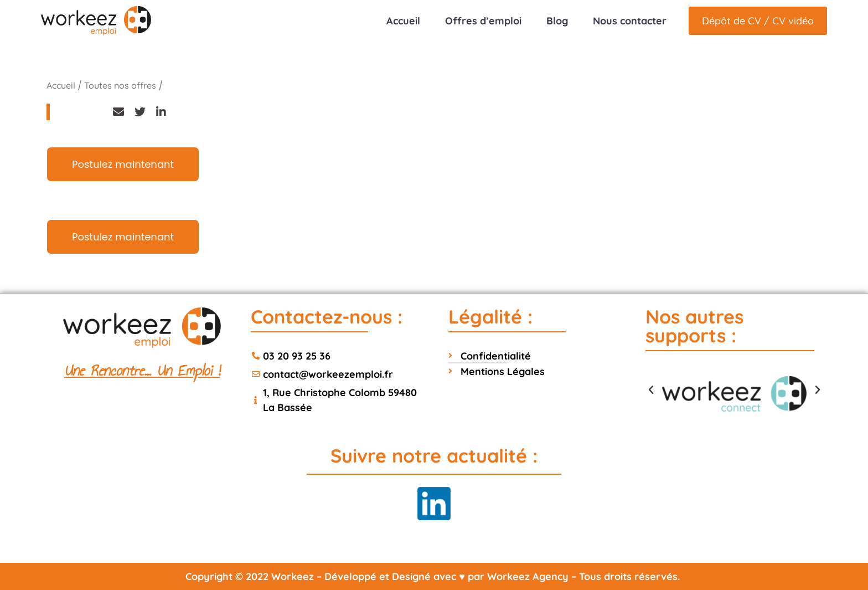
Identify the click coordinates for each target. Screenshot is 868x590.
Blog (557, 21)
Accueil (403, 21)
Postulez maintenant (123, 164)
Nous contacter (630, 21)
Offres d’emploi (483, 21)
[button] (651, 390)
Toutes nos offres (120, 85)
